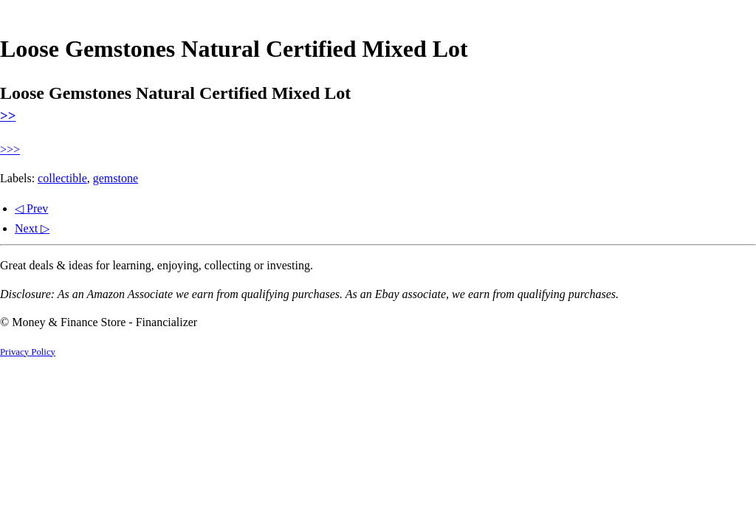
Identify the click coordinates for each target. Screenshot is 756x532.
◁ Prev (31, 208)
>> (8, 115)
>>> (10, 149)
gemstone (116, 178)
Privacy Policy (28, 352)
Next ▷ (32, 228)
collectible (62, 178)
